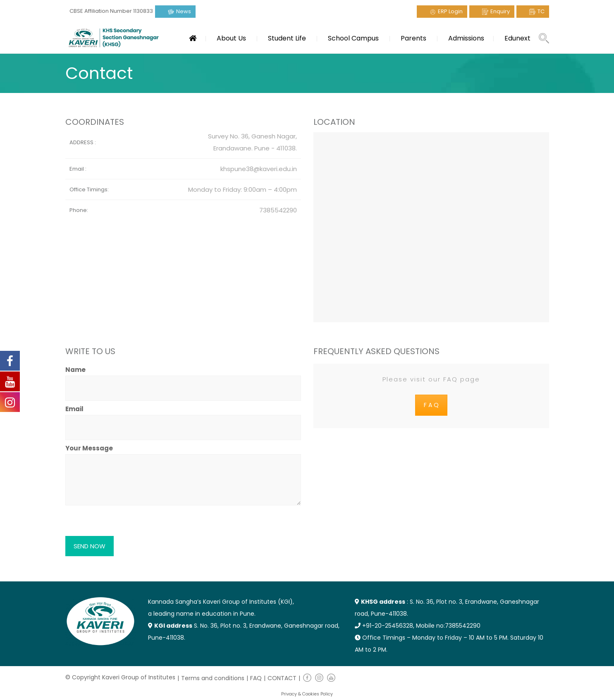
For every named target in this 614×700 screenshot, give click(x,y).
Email (183, 418)
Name (183, 379)
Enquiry (500, 11)
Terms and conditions (213, 678)
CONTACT (282, 678)
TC (541, 11)
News (184, 11)
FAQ (256, 678)
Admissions (466, 38)
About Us (231, 38)
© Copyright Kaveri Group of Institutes (120, 677)
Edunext (517, 38)
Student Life (287, 38)
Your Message (183, 476)
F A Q (431, 405)
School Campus (353, 38)
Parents (413, 38)
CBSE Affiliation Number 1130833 (111, 11)
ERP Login (450, 11)
